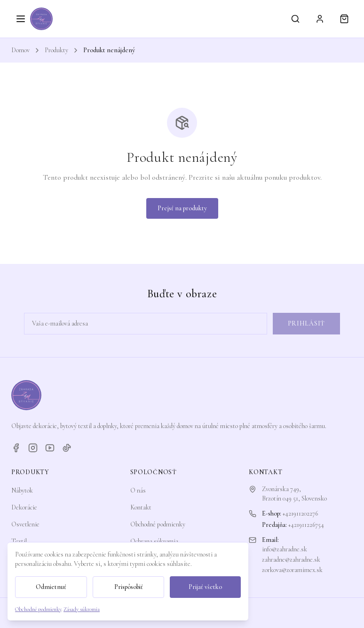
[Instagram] (33, 448)
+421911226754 (306, 525)
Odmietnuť (51, 587)
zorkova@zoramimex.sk (292, 570)
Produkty (56, 50)
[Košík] (344, 19)
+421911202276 (300, 513)
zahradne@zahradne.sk (291, 560)
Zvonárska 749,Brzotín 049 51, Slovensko (294, 494)
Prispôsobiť (129, 587)
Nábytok (22, 490)
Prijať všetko (205, 587)
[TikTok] (67, 448)
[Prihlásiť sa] (320, 19)
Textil (19, 541)
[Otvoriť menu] (21, 19)
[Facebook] (16, 448)
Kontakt (141, 507)
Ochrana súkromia (154, 541)
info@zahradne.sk (285, 549)
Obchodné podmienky (158, 524)
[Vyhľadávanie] (295, 19)
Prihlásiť (306, 323)
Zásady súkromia (82, 609)
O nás (138, 490)
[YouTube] (50, 448)
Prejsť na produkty (182, 208)
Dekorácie (24, 507)
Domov (20, 50)
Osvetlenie (25, 524)
